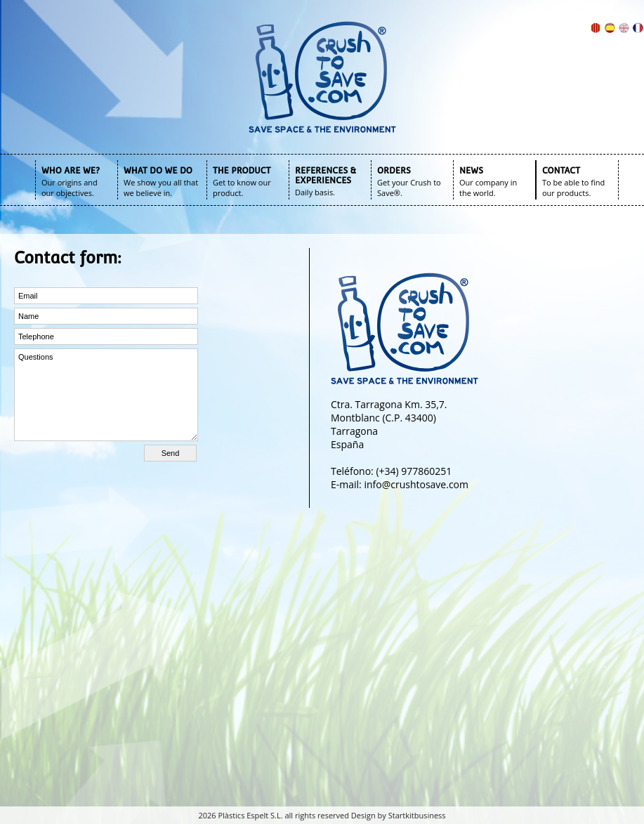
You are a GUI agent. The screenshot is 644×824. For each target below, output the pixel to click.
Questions (106, 395)
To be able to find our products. (573, 188)
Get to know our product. (242, 188)
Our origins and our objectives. (70, 188)
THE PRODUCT (242, 171)
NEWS (471, 171)
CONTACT (561, 171)
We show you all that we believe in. (161, 188)
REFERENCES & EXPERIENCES (326, 176)
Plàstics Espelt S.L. (250, 815)
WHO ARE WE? (71, 171)
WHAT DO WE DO (158, 171)
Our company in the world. (488, 188)
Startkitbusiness (417, 815)
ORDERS (394, 171)
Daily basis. (315, 192)
